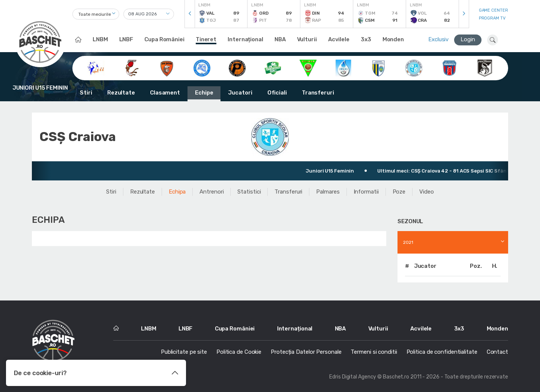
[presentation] (190, 14)
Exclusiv (438, 39)
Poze (399, 192)
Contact (497, 352)
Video (427, 192)
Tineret (206, 39)
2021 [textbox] (408, 242)
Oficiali (277, 93)
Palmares (328, 192)
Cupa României (164, 39)
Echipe (204, 93)
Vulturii (307, 39)
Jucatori (240, 93)
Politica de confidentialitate (442, 352)
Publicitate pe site (184, 352)
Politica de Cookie (239, 352)
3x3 (366, 39)
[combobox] (96, 14)
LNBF (126, 39)
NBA (280, 39)
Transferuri (318, 93)
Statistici (249, 192)
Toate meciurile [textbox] (95, 14)
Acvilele (339, 39)
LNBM (100, 39)
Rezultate (121, 93)
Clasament (165, 93)
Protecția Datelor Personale (306, 352)
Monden (393, 39)
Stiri (86, 93)
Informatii (366, 192)
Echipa (177, 192)
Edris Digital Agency (353, 377)
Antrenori (211, 192)
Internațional (245, 39)
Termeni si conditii (374, 352)
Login (468, 39)
